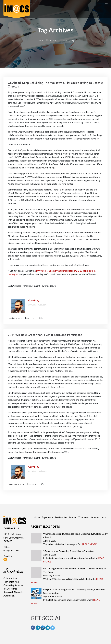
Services (95, 517)
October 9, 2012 (15, 318)
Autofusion (9, 596)
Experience (47, 517)
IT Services (83, 517)
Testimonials (61, 517)
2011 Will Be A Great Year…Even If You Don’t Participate (45, 335)
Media (72, 517)
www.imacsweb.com (37, 305)
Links (103, 517)
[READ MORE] (90, 544)
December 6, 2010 (16, 484)
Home (37, 517)
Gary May (32, 318)
